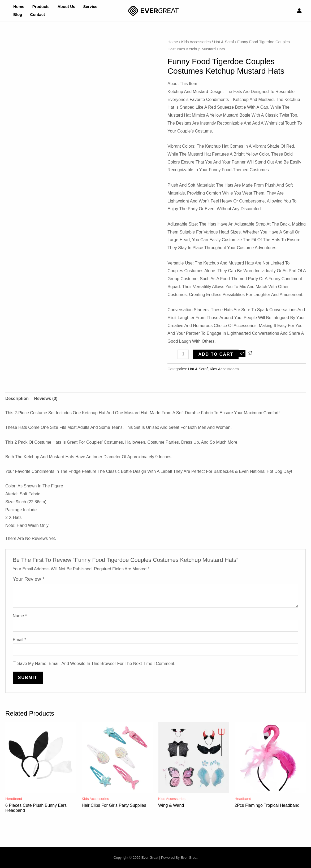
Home (173, 42)
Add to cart (216, 354)
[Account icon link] (299, 11)
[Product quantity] (183, 354)
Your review (29, 579)
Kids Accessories (196, 42)
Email (20, 640)
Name (20, 616)
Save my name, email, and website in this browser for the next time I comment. (96, 664)
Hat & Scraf (224, 42)
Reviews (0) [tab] (46, 398)
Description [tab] (17, 398)
